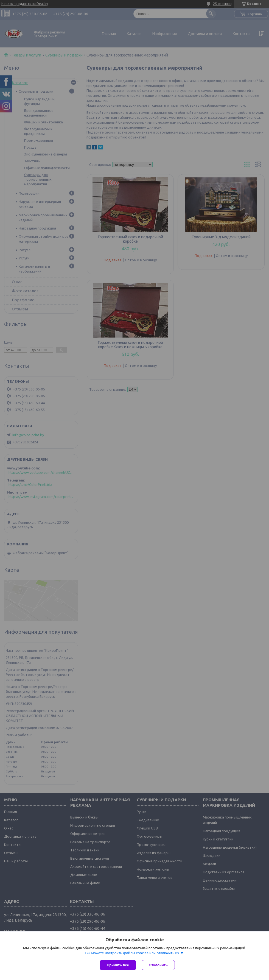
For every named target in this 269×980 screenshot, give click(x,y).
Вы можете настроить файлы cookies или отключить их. (133, 953)
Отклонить (158, 965)
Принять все (118, 965)
